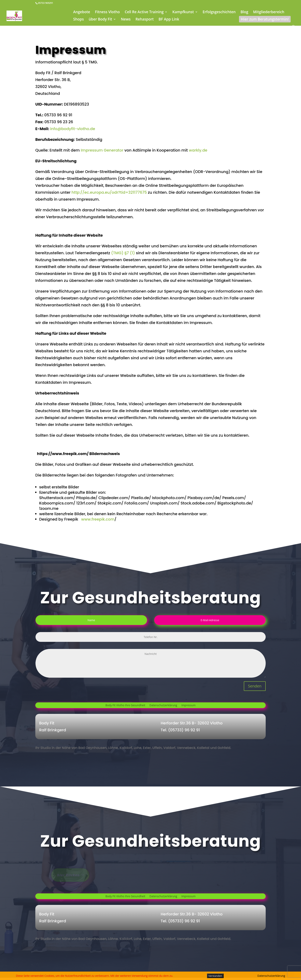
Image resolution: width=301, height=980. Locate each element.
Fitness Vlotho (107, 12)
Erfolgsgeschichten (219, 12)
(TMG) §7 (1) (123, 253)
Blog (244, 12)
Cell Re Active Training (144, 12)
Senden (255, 686)
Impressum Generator (101, 150)
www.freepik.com (98, 519)
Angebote (82, 12)
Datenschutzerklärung (163, 705)
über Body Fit (100, 20)
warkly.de (198, 150)
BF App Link (169, 20)
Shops (78, 20)
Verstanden (215, 976)
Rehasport (145, 20)
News (126, 20)
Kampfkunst (183, 12)
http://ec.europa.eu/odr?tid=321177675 (109, 192)
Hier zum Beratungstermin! (265, 19)
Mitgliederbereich (269, 12)
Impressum (189, 705)
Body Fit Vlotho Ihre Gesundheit (125, 705)
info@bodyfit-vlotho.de (73, 129)
